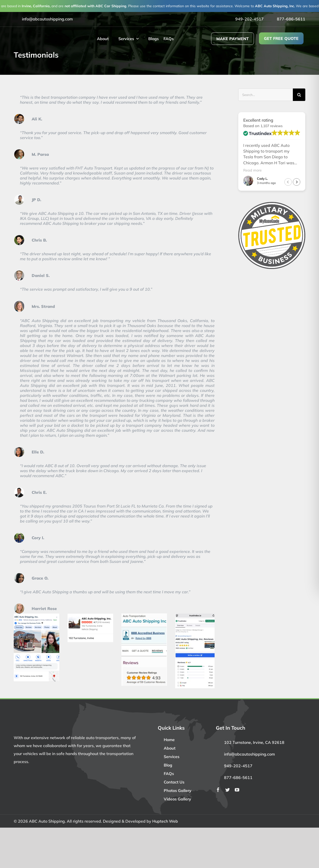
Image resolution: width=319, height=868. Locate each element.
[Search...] (266, 95)
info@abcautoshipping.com (47, 19)
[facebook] (218, 790)
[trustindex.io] (195, 615)
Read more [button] (252, 170)
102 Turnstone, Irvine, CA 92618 (254, 742)
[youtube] (237, 790)
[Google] (37, 615)
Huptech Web (165, 821)
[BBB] (144, 615)
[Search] (299, 95)
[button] (297, 182)
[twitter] (228, 790)
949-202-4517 (249, 19)
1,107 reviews (272, 126)
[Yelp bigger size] (90, 615)
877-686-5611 (291, 19)
